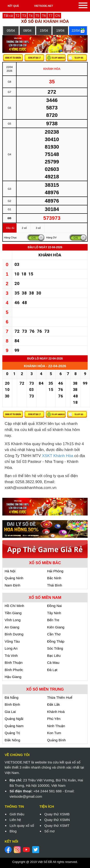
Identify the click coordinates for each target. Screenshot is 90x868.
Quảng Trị (12, 733)
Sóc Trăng (55, 648)
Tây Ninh (54, 613)
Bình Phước (14, 670)
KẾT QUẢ (13, 6)
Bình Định (12, 704)
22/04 (76, 31)
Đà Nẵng (12, 697)
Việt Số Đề (45, 862)
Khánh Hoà (56, 712)
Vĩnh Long (13, 620)
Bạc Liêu (54, 656)
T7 (50, 16)
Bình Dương (14, 634)
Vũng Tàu (12, 641)
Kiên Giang (56, 627)
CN (58, 16)
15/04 (44, 31)
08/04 (27, 31)
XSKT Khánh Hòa (58, 456)
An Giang (12, 627)
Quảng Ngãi (14, 719)
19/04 (60, 31)
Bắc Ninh (54, 578)
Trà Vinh (11, 656)
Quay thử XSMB (57, 814)
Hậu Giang (13, 677)
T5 (37, 16)
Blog (13, 831)
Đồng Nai (54, 606)
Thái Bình (55, 585)
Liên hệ (15, 820)
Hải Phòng (55, 571)
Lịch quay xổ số (22, 826)
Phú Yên (54, 719)
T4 (31, 16)
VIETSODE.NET (44, 6)
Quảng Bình (56, 740)
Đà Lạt (52, 670)
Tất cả (8, 16)
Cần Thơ (54, 634)
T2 (17, 16)
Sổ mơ (49, 831)
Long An (11, 648)
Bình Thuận (14, 663)
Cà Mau (53, 663)
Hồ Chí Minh (14, 606)
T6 (44, 16)
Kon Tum (54, 733)
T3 (24, 16)
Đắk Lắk (54, 704)
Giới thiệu (17, 814)
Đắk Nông (12, 740)
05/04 (11, 31)
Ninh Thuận (56, 726)
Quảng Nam (14, 726)
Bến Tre (53, 620)
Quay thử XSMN (57, 820)
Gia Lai (10, 712)
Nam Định (12, 585)
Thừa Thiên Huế (60, 697)
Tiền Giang (13, 613)
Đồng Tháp (56, 641)
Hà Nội (10, 571)
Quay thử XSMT (57, 826)
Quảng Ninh (14, 578)
